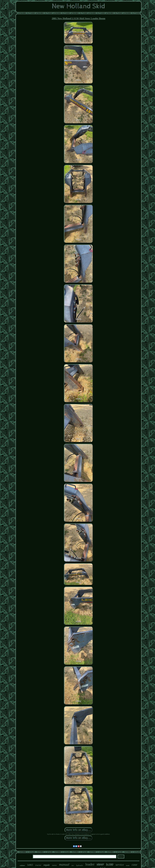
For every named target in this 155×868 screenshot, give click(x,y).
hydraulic (80, 865)
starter (54, 865)
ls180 (110, 865)
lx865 (30, 865)
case (134, 865)
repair (47, 865)
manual (64, 864)
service (120, 865)
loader (90, 864)
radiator (22, 865)
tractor (38, 865)
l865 (73, 866)
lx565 (128, 865)
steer (100, 864)
